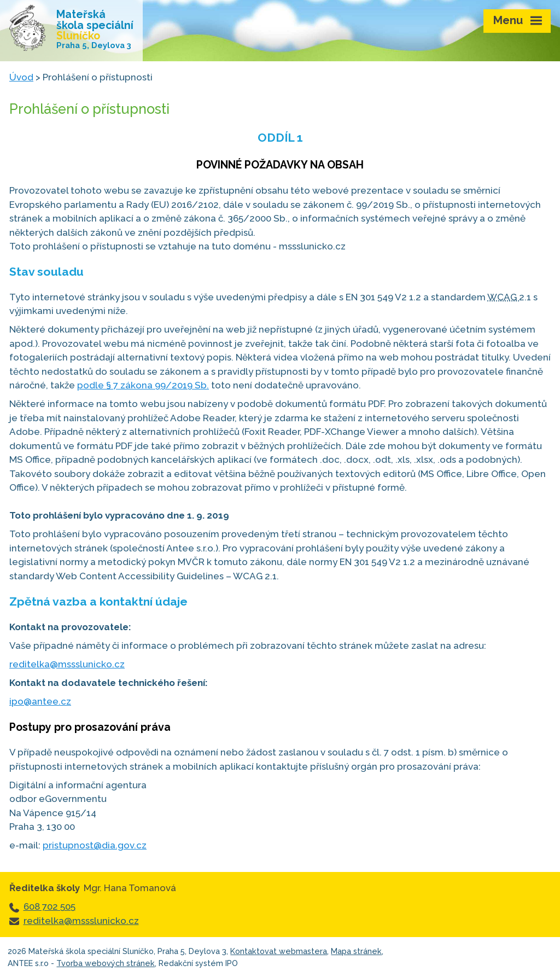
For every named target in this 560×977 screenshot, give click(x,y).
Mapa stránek (356, 951)
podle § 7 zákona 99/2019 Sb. (143, 385)
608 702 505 (49, 906)
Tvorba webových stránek (106, 963)
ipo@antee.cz (40, 701)
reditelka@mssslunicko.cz (67, 664)
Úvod (21, 77)
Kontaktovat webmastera (279, 951)
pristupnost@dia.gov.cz (95, 845)
